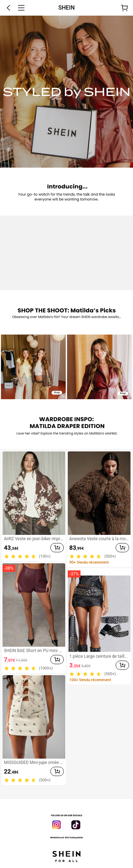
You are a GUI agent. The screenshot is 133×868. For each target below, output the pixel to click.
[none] (66, 92)
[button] (9, 8)
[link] (33, 367)
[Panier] (124, 8)
